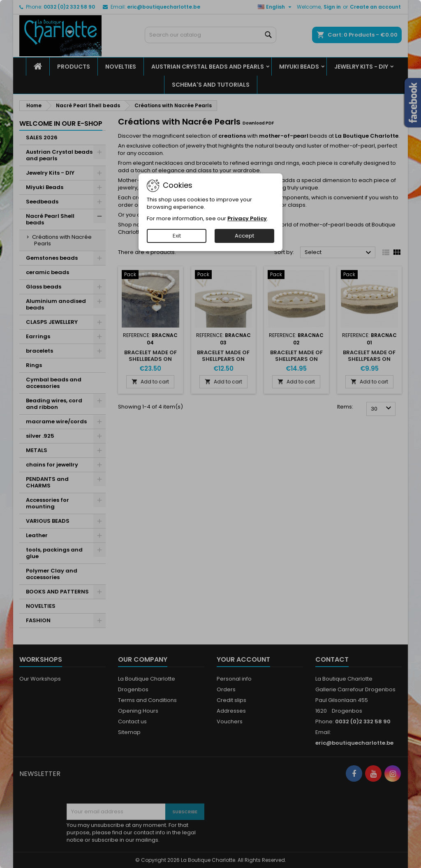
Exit (177, 236)
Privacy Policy (247, 218)
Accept (244, 236)
